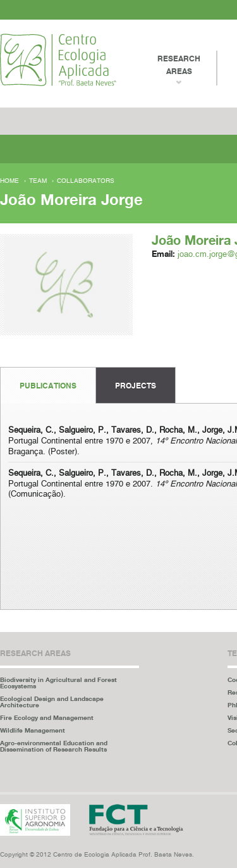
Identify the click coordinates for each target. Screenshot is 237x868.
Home (9, 181)
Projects (136, 386)
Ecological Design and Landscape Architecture (52, 702)
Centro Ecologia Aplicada (58, 60)
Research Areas (179, 65)
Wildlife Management (33, 730)
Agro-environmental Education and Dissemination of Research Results (54, 746)
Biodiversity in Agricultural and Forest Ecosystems (58, 683)
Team (38, 181)
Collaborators (86, 181)
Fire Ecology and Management (47, 717)
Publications (48, 386)
